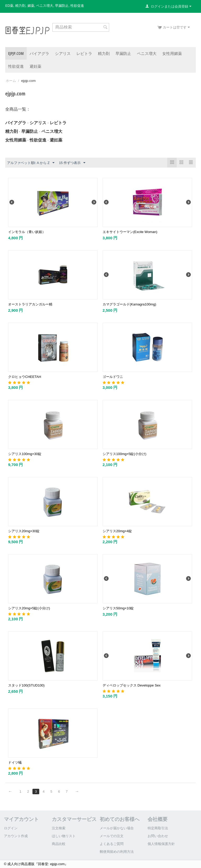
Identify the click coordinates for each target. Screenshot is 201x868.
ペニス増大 (147, 53)
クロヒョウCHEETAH (25, 377)
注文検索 (59, 828)
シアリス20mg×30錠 (24, 531)
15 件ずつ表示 (72, 163)
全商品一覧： (18, 109)
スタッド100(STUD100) (26, 685)
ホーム (11, 81)
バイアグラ (39, 53)
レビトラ (84, 53)
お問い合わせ (158, 836)
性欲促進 (16, 66)
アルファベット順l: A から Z (31, 163)
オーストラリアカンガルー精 (30, 304)
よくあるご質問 (112, 844)
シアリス (63, 53)
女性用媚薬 (172, 53)
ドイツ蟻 (15, 762)
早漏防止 (123, 53)
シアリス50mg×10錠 (118, 608)
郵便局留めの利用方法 (117, 852)
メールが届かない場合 (117, 828)
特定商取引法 (158, 828)
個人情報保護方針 (161, 844)
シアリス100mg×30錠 (25, 454)
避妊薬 (35, 66)
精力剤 (104, 53)
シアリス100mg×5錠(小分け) (124, 454)
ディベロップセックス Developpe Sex (132, 685)
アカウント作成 (16, 836)
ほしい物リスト (64, 836)
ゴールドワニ (113, 377)
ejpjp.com (16, 53)
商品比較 (59, 844)
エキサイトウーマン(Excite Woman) (130, 232)
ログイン (11, 828)
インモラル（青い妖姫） (27, 232)
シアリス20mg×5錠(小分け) (29, 608)
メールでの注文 (112, 836)
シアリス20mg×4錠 (117, 531)
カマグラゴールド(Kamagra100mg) (129, 304)
